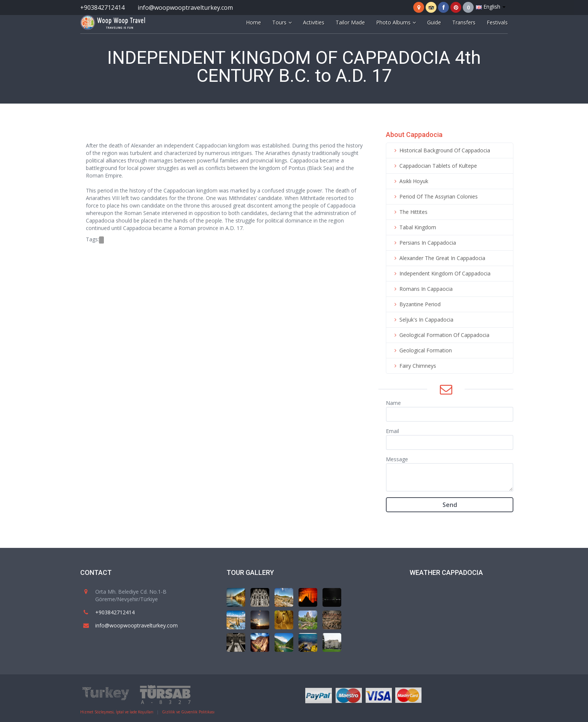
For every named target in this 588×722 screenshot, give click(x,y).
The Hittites (410, 212)
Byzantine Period (416, 304)
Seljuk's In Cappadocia (423, 320)
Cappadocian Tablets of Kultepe (434, 166)
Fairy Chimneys (414, 366)
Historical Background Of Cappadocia (441, 150)
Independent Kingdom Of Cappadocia (441, 273)
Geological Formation (422, 350)
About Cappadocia (414, 135)
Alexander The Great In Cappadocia (439, 258)
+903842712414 (102, 8)
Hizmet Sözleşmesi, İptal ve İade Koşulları (117, 712)
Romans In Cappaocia (422, 289)
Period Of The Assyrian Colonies (435, 196)
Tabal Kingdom (414, 227)
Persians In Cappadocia (424, 243)
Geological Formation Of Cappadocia (441, 335)
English (491, 7)
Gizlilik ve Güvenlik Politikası (188, 712)
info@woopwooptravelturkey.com (185, 8)
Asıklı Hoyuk (410, 181)
